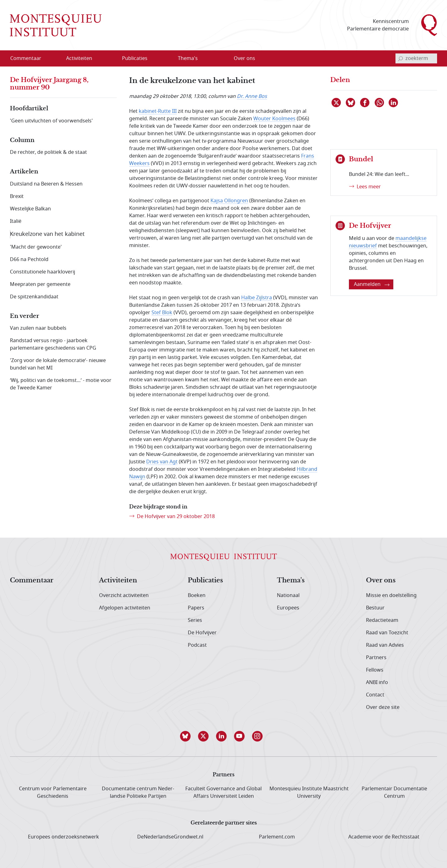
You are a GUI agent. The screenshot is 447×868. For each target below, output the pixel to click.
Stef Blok (162, 313)
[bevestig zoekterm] (400, 58)
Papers (196, 608)
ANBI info (377, 682)
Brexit (17, 196)
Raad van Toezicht (387, 633)
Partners (376, 658)
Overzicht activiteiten (124, 595)
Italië (16, 221)
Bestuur (375, 608)
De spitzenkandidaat (34, 297)
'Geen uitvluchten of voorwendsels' (51, 121)
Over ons (381, 581)
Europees (288, 608)
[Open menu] (99, 59)
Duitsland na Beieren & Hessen (46, 184)
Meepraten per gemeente (40, 284)
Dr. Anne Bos (252, 96)
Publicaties (205, 581)
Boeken (197, 595)
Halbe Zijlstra (257, 298)
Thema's (291, 581)
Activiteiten (118, 581)
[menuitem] (29, 58)
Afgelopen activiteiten (125, 608)
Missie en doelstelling (391, 595)
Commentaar (32, 581)
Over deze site (383, 707)
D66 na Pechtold (29, 259)
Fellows (375, 670)
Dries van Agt (162, 462)
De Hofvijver (202, 633)
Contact (375, 695)
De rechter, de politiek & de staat (48, 152)
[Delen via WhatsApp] (380, 103)
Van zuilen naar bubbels (38, 328)
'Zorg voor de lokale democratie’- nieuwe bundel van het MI (58, 364)
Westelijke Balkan (30, 209)
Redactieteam (382, 620)
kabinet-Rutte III (158, 111)
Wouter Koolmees (274, 119)
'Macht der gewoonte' (36, 247)
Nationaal (288, 595)
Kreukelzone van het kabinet (47, 234)
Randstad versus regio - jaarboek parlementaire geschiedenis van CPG (53, 344)
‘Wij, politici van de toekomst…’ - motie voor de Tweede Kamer (61, 384)
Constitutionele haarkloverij (43, 272)
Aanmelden (372, 284)
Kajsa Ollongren (229, 201)
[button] (187, 736)
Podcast (197, 645)
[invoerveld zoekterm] (416, 58)
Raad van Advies (385, 645)
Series (195, 620)
